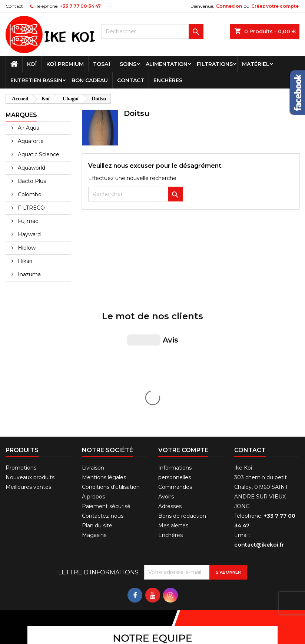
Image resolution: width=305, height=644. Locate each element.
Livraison (93, 343)
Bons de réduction (182, 391)
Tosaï (102, 64)
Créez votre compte (275, 6)
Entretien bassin (36, 80)
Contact (14, 6)
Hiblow (26, 248)
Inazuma (29, 274)
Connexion (229, 6)
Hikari (24, 261)
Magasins (94, 411)
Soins (128, 64)
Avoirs (166, 372)
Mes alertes (173, 401)
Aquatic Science (38, 154)
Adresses (170, 382)
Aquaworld (31, 168)
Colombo (29, 194)
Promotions (21, 343)
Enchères (168, 80)
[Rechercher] (152, 31)
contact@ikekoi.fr (259, 420)
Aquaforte (30, 141)
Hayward (29, 234)
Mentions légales (104, 353)
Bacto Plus (31, 181)
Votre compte (183, 326)
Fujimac (27, 221)
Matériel (256, 64)
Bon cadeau (90, 80)
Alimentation (167, 64)
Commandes (175, 363)
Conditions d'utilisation (111, 363)
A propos (93, 372)
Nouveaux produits (30, 353)
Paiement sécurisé (106, 382)
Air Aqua (28, 128)
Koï (32, 64)
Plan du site (97, 401)
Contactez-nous (103, 391)
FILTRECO (31, 208)
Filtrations (215, 64)
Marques (21, 115)
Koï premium (65, 64)
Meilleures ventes (28, 363)
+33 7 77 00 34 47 (80, 6)
